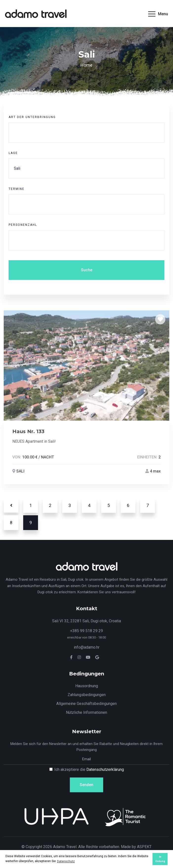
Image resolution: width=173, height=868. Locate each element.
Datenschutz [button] (66, 861)
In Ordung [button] (160, 859)
